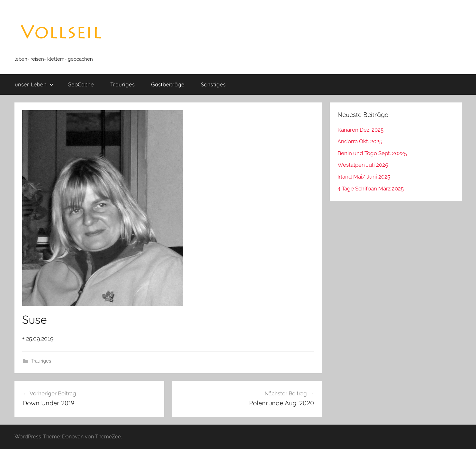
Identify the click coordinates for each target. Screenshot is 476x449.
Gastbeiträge (168, 84)
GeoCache (81, 84)
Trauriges (122, 84)
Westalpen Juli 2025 (363, 165)
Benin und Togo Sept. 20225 (372, 153)
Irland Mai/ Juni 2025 (364, 177)
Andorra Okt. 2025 (360, 141)
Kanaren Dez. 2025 (360, 130)
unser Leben (34, 84)
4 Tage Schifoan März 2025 (371, 189)
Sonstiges (213, 84)
